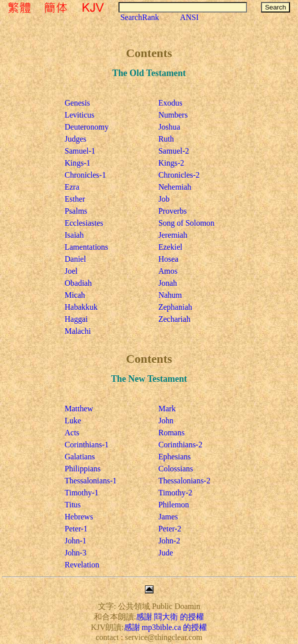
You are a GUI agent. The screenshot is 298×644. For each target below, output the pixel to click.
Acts (72, 433)
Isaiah (74, 235)
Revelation (82, 565)
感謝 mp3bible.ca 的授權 (166, 627)
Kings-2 (171, 163)
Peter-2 (170, 529)
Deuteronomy (86, 127)
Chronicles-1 (85, 175)
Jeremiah (173, 235)
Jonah (168, 283)
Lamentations (86, 247)
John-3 (75, 553)
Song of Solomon (186, 223)
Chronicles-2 (179, 175)
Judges (75, 139)
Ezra (72, 187)
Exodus (170, 103)
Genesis (77, 103)
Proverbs (173, 211)
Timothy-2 (175, 493)
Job (164, 199)
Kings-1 (77, 163)
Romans (171, 433)
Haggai (76, 319)
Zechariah (174, 319)
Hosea (168, 259)
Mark (167, 409)
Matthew (79, 409)
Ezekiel (170, 247)
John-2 (169, 541)
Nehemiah (175, 187)
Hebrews (79, 517)
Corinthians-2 (180, 445)
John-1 (75, 541)
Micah (75, 295)
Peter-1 (76, 529)
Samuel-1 (80, 151)
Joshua (169, 127)
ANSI (189, 17)
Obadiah (78, 283)
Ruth (166, 139)
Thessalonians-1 (90, 481)
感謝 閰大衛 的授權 (170, 617)
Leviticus (79, 115)
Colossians (176, 469)
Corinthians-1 (86, 445)
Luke (73, 421)
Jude (166, 553)
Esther (75, 199)
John (166, 421)
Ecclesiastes (84, 223)
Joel (71, 271)
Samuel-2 (174, 151)
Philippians (82, 469)
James (168, 517)
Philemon (174, 505)
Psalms (76, 211)
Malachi (77, 331)
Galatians (79, 457)
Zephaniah (175, 307)
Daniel (75, 259)
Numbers (173, 115)
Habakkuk (81, 307)
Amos (168, 271)
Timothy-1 (81, 493)
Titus (72, 505)
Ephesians (175, 457)
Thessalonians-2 (184, 481)
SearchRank (140, 17)
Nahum (170, 295)
